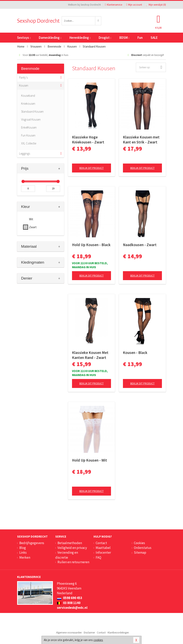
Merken (25, 557)
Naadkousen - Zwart (140, 245)
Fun (140, 38)
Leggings (25, 153)
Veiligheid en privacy (72, 548)
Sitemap (140, 552)
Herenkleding (80, 38)
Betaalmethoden (70, 543)
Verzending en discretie (67, 555)
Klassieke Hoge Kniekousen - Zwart (88, 140)
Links (23, 552)
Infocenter (103, 552)
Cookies (139, 543)
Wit (31, 219)
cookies (98, 640)
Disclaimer (89, 633)
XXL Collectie (29, 143)
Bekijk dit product (91, 168)
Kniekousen (28, 104)
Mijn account (134, 5)
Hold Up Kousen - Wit (90, 460)
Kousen (24, 85)
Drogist (105, 38)
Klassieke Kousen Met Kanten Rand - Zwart (90, 355)
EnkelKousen (29, 127)
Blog (23, 548)
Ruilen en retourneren (73, 562)
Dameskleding (50, 38)
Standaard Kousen (32, 112)
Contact (101, 543)
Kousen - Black (135, 353)
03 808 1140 (69, 603)
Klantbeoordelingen (118, 633)
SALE (154, 38)
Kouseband (28, 96)
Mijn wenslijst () (156, 5)
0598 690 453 (70, 598)
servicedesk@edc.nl (72, 608)
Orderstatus (143, 548)
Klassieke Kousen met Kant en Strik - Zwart (141, 140)
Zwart (33, 227)
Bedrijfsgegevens (32, 543)
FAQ (98, 557)
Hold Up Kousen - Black (91, 245)
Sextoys (24, 38)
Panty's (23, 77)
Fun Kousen (28, 135)
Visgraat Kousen (31, 119)
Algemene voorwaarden (69, 633)
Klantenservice (113, 5)
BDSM (124, 38)
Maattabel (103, 548)
